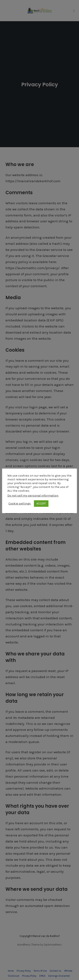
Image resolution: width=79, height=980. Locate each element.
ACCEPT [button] (41, 504)
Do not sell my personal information (33, 496)
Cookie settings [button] (20, 504)
